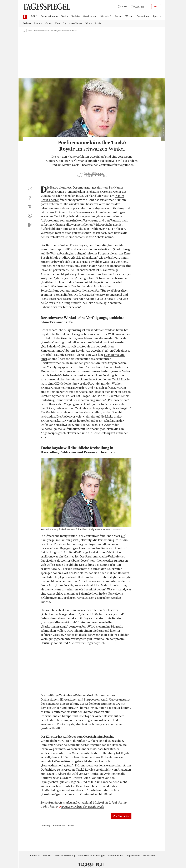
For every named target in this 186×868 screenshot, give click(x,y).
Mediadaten (149, 855)
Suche (122, 7)
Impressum (34, 855)
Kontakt (47, 855)
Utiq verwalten (133, 855)
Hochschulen (59, 825)
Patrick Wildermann (94, 173)
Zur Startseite (121, 816)
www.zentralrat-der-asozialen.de (83, 807)
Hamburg (46, 825)
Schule (71, 825)
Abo (156, 7)
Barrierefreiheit (115, 855)
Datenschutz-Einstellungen (92, 855)
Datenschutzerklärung (65, 855)
